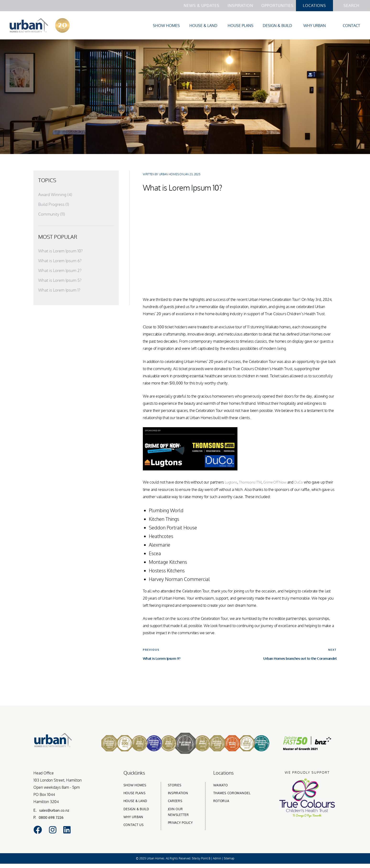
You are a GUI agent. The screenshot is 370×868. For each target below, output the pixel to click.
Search (351, 5)
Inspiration (240, 5)
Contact (351, 26)
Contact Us (134, 825)
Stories (175, 786)
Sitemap (229, 863)
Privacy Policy (180, 823)
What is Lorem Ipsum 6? (61, 262)
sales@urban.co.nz (55, 811)
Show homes (135, 786)
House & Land (203, 26)
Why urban (133, 817)
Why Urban (315, 26)
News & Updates (202, 5)
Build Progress (54, 205)
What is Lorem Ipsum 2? (61, 272)
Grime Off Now (278, 483)
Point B (206, 863)
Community (52, 215)
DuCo (303, 483)
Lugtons (231, 483)
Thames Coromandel (232, 793)
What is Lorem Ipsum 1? (60, 291)
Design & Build (277, 26)
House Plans (241, 26)
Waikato (221, 786)
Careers (175, 802)
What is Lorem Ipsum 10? (62, 252)
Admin (217, 863)
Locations (314, 5)
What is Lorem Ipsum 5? (61, 281)
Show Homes (166, 26)
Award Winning (55, 195)
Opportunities (277, 5)
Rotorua (221, 802)
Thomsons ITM (252, 483)
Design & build (136, 809)
